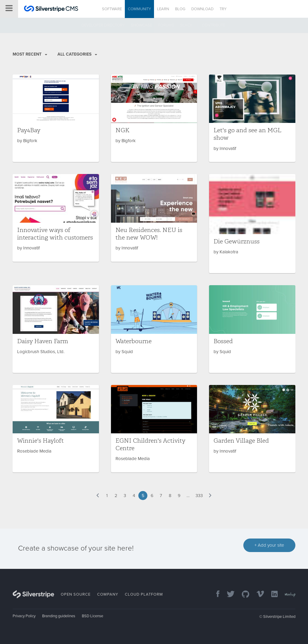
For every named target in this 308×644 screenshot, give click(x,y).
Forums (166, 25)
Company (108, 594)
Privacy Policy (24, 616)
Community (139, 9)
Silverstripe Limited (279, 617)
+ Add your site (269, 545)
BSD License (92, 616)
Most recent (30, 54)
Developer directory (103, 25)
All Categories (77, 54)
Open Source (76, 594)
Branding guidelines (59, 616)
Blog (180, 9)
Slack (186, 25)
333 (199, 496)
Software (112, 9)
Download (202, 9)
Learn (163, 9)
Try (223, 9)
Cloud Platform (144, 594)
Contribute (213, 25)
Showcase (142, 25)
